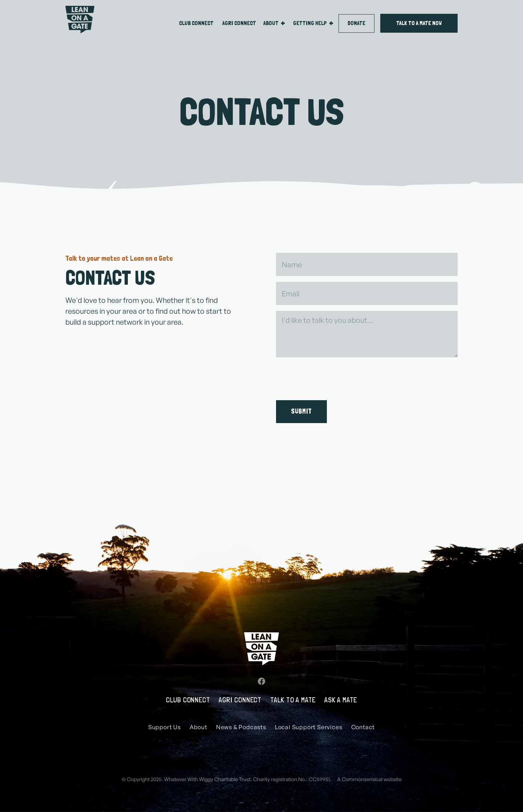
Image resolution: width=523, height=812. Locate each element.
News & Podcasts (241, 727)
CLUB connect (196, 23)
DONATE (356, 23)
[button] (275, 23)
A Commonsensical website (369, 779)
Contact (363, 727)
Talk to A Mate (293, 700)
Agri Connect (240, 700)
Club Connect (188, 700)
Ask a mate (341, 700)
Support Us (165, 727)
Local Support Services (309, 727)
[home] (80, 20)
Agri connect (239, 23)
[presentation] (331, 377)
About (198, 727)
